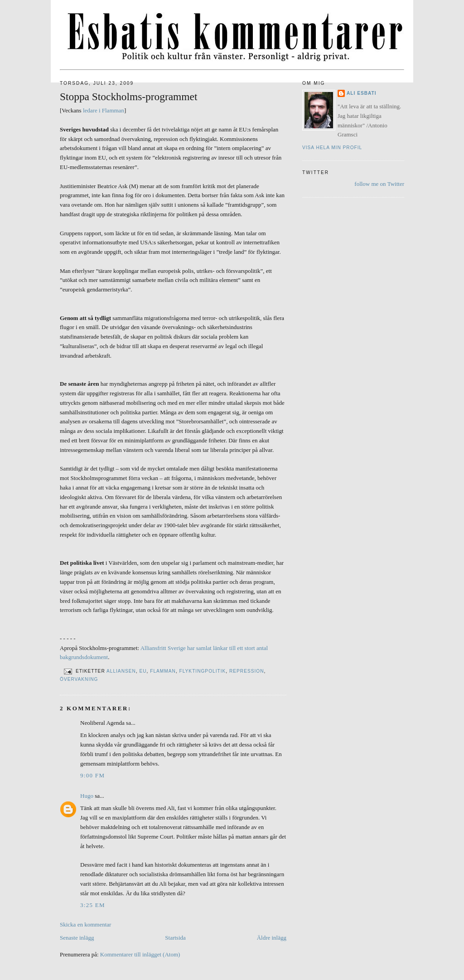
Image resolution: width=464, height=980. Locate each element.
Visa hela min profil (332, 148)
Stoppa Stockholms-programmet (128, 97)
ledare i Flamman (104, 110)
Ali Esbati (362, 93)
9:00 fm (92, 775)
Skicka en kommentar (85, 924)
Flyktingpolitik (203, 671)
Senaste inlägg (77, 938)
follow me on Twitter (379, 184)
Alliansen (121, 671)
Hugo (87, 796)
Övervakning (79, 679)
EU (143, 671)
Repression (247, 671)
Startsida (175, 938)
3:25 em (93, 905)
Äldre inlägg (272, 938)
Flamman (163, 671)
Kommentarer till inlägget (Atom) (140, 954)
